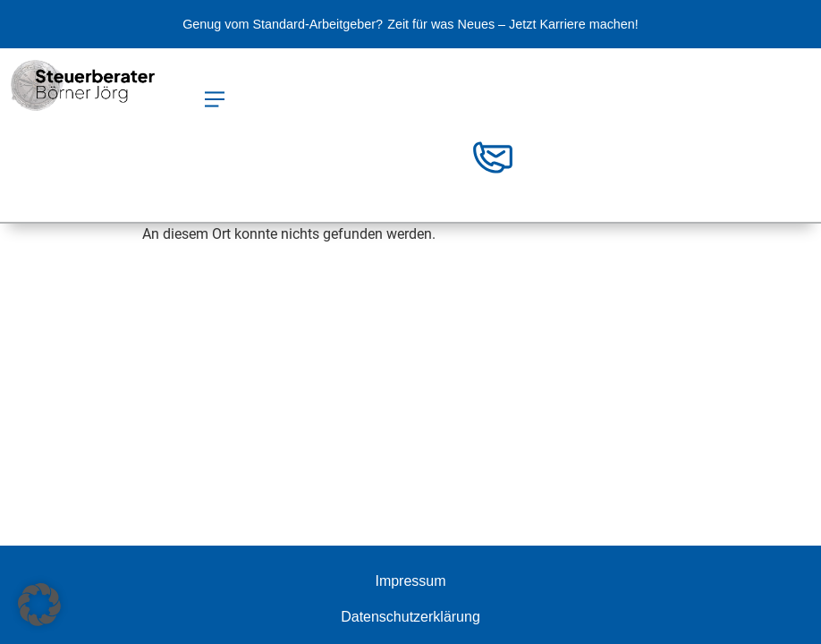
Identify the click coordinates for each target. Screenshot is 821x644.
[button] (214, 101)
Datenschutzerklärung (410, 617)
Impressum (410, 581)
